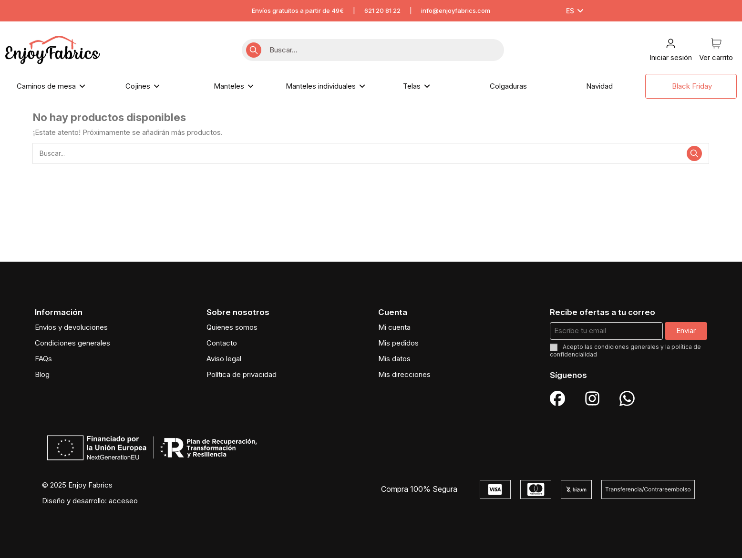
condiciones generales (627, 349)
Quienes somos (232, 329)
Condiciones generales (72, 345)
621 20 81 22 (382, 10)
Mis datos (394, 361)
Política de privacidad (242, 376)
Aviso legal (224, 361)
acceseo (123, 503)
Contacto (222, 345)
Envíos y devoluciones (71, 329)
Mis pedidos (398, 345)
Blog (42, 376)
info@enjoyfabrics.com (456, 10)
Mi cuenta (394, 329)
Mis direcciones (404, 376)
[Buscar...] (254, 50)
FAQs (43, 361)
